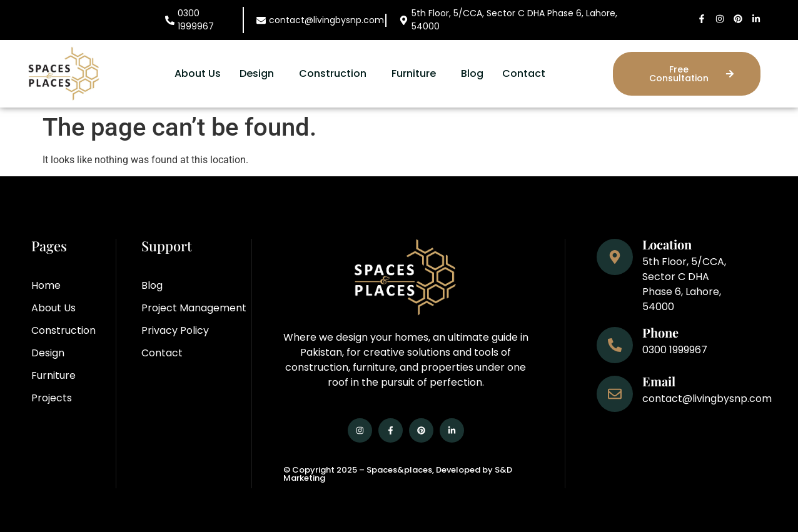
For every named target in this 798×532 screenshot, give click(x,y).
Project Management (194, 308)
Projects (52, 398)
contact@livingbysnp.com (326, 20)
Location (667, 244)
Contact (524, 73)
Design (257, 73)
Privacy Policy (175, 330)
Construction (333, 73)
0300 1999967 (196, 20)
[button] (260, 74)
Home (46, 285)
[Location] (615, 257)
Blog (472, 73)
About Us (198, 73)
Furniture (414, 73)
